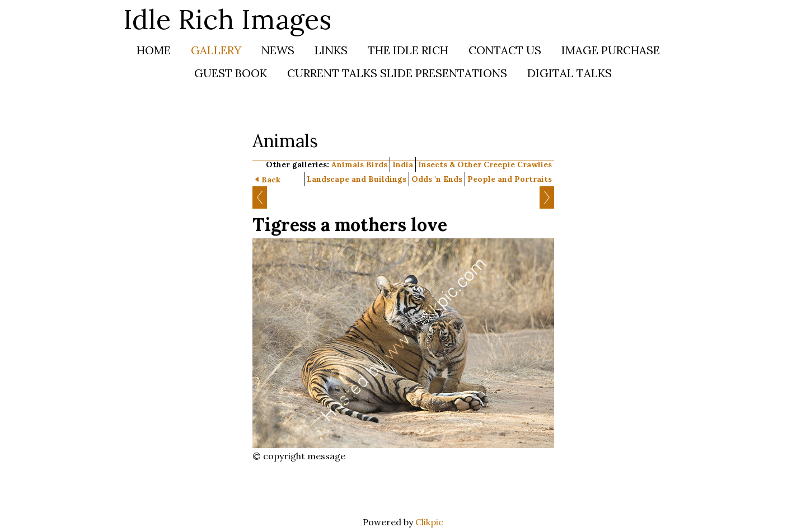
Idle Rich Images (227, 19)
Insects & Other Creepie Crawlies (485, 164)
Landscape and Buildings (357, 179)
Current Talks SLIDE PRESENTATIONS (397, 73)
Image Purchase (611, 50)
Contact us (505, 50)
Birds (377, 164)
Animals (348, 164)
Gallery (216, 50)
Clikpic (429, 522)
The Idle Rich (408, 50)
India (403, 164)
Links (331, 50)
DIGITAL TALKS (570, 73)
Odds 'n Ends (437, 179)
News (278, 50)
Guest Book (231, 73)
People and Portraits (510, 179)
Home (154, 50)
